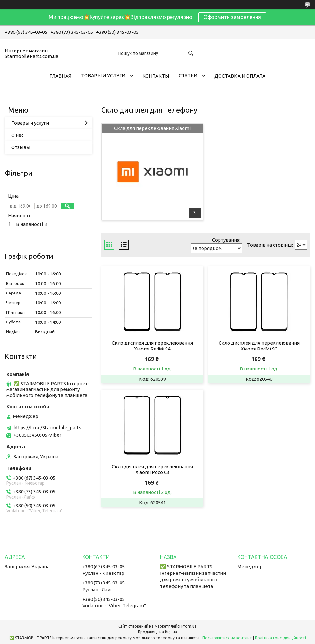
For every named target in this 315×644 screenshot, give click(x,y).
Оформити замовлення (232, 17)
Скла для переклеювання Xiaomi (152, 128)
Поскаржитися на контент (227, 638)
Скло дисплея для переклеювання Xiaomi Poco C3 (152, 469)
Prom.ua (189, 626)
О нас (17, 135)
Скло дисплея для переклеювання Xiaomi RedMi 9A (152, 346)
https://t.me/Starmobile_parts (47, 428)
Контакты (156, 76)
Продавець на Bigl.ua (157, 632)
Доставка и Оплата (240, 76)
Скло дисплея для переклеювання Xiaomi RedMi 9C (259, 346)
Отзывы (21, 147)
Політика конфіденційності (280, 638)
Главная (60, 76)
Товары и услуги (103, 75)
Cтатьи (188, 75)
